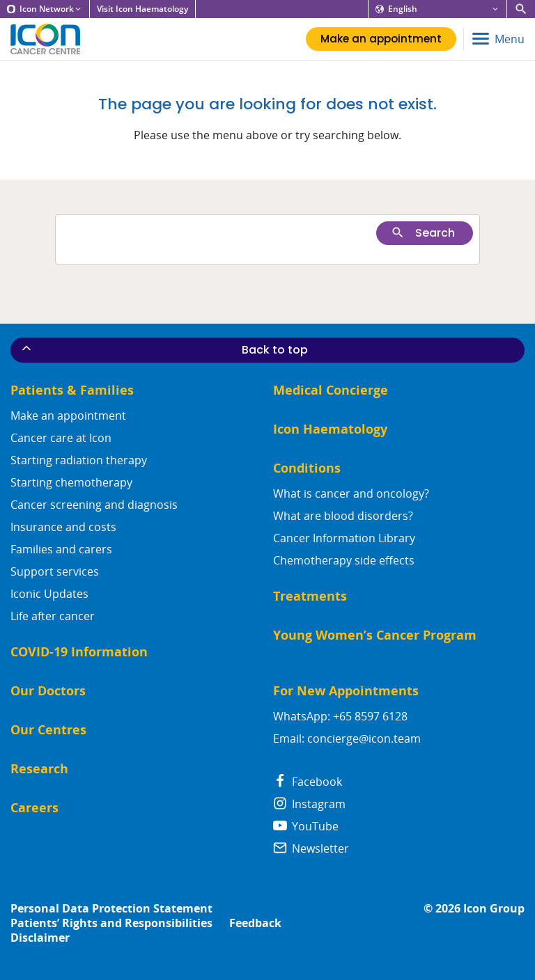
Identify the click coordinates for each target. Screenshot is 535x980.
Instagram (309, 804)
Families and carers (61, 549)
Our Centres (48, 730)
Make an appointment (68, 416)
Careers (34, 808)
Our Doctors (48, 691)
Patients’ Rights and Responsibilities (111, 923)
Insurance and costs (63, 527)
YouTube (306, 826)
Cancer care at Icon (61, 438)
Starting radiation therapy (79, 460)
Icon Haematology (330, 429)
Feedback (255, 923)
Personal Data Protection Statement (111, 909)
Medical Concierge (331, 390)
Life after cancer (53, 616)
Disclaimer (40, 938)
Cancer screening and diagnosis (94, 505)
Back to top (164, 349)
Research (39, 769)
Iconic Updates (49, 594)
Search (423, 233)
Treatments (310, 596)
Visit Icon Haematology (142, 9)
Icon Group (494, 909)
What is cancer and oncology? (351, 493)
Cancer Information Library (344, 538)
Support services (55, 571)
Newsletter (311, 848)
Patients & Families (72, 390)
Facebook (308, 782)
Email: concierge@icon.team (347, 738)
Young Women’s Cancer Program (375, 635)
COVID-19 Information (79, 652)
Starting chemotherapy (71, 482)
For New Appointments (346, 691)
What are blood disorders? (343, 516)
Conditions (307, 468)
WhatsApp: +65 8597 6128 (340, 716)
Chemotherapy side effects (344, 560)
